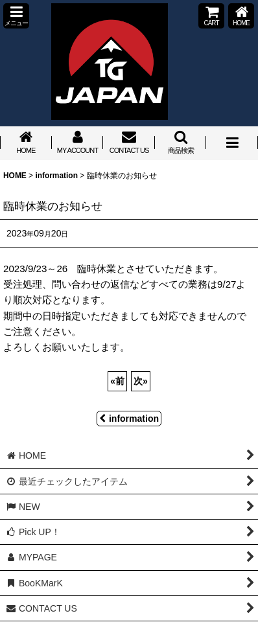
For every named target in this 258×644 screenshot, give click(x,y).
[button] (16, 16)
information (129, 419)
